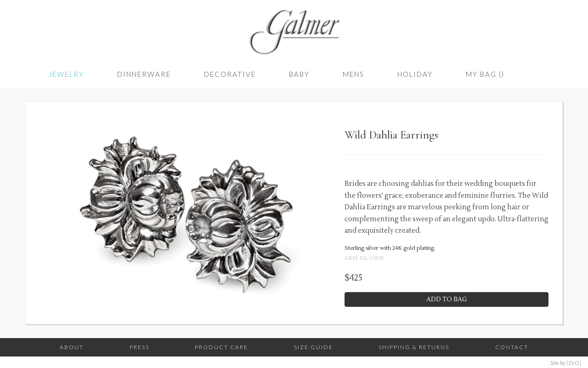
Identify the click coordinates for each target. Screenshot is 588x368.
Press (139, 347)
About (72, 347)
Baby (299, 74)
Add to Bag (447, 299)
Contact (512, 347)
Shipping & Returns (414, 347)
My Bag (485, 74)
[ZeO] (574, 363)
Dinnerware (144, 74)
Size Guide (314, 347)
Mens (353, 74)
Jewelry (66, 74)
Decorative (230, 74)
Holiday (415, 74)
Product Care (221, 347)
